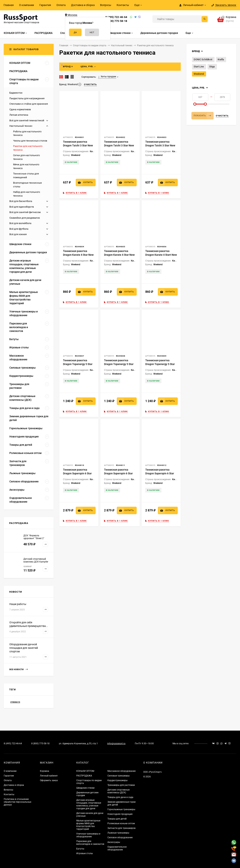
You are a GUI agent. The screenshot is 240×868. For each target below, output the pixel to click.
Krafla (221, 59)
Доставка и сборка (83, 5)
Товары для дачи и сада (120, 797)
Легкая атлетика (19, 115)
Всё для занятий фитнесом (25, 212)
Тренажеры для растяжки (121, 785)
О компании (27, 5)
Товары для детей (117, 819)
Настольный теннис (21, 126)
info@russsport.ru (116, 744)
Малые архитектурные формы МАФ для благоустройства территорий (88, 825)
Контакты (123, 5)
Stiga (212, 67)
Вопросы (106, 5)
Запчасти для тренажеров (121, 828)
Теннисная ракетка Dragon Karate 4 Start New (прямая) (161, 255)
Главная (9, 5)
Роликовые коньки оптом (121, 823)
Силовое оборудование (120, 837)
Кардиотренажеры (117, 780)
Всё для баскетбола (21, 201)
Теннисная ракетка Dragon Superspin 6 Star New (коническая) (118, 473)
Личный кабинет (49, 776)
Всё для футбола (19, 229)
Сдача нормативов (20, 109)
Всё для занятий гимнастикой (27, 120)
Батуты (80, 849)
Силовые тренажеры (118, 776)
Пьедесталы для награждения (27, 98)
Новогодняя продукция (120, 814)
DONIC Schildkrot (203, 59)
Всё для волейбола (20, 223)
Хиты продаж (107, 77)
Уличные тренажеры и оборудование (88, 835)
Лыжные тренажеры (118, 833)
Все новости (19, 669)
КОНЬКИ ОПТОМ (85, 771)
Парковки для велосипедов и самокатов (90, 843)
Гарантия (45, 5)
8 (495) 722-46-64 (116, 17)
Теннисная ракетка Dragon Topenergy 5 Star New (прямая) (160, 364)
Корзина (45, 771)
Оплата (61, 5)
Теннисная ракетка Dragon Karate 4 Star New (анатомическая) (78, 255)
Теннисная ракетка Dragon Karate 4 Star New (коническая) (119, 255)
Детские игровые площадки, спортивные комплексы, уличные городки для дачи (89, 804)
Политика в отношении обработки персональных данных (18, 802)
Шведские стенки (85, 788)
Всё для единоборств (22, 207)
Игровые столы (85, 853)
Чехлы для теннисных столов (30, 141)
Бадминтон (16, 93)
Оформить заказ (49, 780)
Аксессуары (114, 842)
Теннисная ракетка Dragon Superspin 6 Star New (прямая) (160, 473)
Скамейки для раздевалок (25, 218)
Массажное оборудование (121, 771)
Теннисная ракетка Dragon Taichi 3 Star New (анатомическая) (78, 145)
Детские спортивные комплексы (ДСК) (118, 791)
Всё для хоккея (18, 234)
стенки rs (15, 702)
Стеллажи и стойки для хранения (29, 104)
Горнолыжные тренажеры (121, 809)
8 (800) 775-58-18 (116, 21)
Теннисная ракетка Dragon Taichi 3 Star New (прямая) (160, 145)
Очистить (222, 116)
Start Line (199, 67)
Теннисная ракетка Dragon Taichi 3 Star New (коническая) (119, 145)
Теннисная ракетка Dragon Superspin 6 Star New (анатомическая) (77, 473)
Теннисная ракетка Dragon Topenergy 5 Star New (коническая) (119, 364)
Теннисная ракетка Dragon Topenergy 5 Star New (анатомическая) (78, 364)
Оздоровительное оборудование (117, 848)
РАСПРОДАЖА (84, 776)
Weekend (199, 74)
